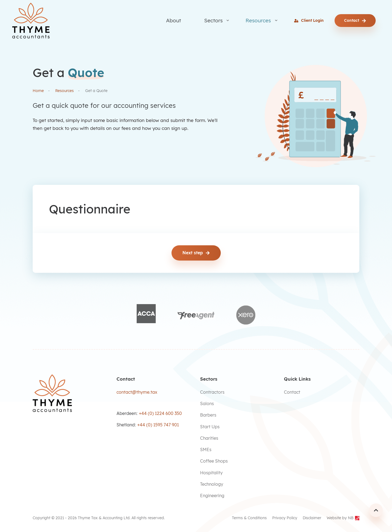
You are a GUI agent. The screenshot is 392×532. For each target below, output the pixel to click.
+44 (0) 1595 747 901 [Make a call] (158, 425)
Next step (196, 253)
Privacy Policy (285, 518)
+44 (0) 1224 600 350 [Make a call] (160, 413)
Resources (258, 20)
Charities (209, 438)
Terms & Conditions (249, 518)
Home (38, 91)
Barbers (208, 415)
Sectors (213, 20)
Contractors (212, 392)
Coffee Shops (214, 461)
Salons (207, 403)
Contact (355, 20)
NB (354, 518)
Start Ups (210, 426)
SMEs (206, 450)
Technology (212, 484)
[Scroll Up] (376, 510)
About (174, 20)
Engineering (212, 496)
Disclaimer (312, 518)
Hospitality (211, 473)
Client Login (309, 20)
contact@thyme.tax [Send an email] (137, 392)
